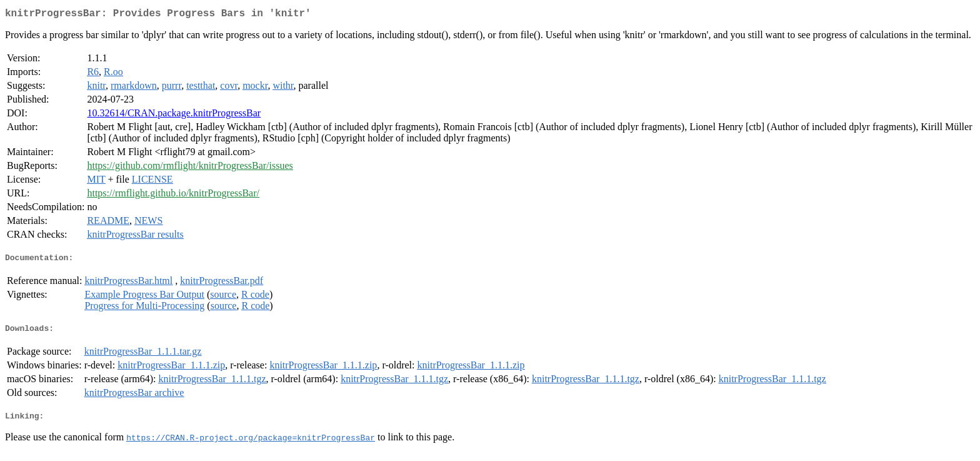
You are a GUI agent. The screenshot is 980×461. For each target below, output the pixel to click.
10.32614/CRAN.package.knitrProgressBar (174, 115)
